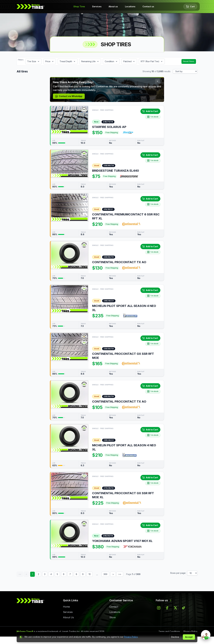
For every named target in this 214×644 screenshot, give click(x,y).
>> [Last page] (120, 574)
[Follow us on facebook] (167, 608)
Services (97, 6)
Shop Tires (79, 6)
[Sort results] (185, 71)
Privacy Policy (131, 637)
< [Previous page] (26, 574)
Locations (130, 6)
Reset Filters (189, 61)
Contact (114, 607)
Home (66, 607)
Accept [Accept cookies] (189, 637)
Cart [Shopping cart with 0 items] (190, 7)
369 (105, 574)
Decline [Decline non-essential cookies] (175, 637)
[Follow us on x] (175, 608)
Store (112, 617)
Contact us (148, 6)
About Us (68, 617)
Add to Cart (150, 111)
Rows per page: (178, 573)
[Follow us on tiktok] (184, 608)
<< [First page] (20, 574)
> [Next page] (113, 574)
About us (113, 6)
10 (90, 574)
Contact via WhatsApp (69, 96)
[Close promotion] (158, 81)
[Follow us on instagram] (159, 608)
